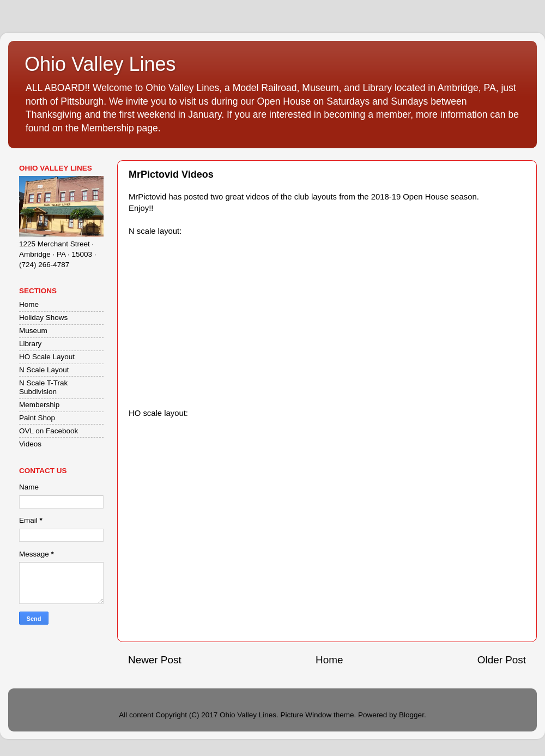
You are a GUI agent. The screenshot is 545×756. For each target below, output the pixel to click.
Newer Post (155, 660)
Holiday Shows (43, 317)
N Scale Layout (44, 370)
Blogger (411, 715)
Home (329, 660)
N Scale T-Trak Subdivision (43, 387)
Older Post (502, 660)
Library (30, 344)
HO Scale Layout (47, 357)
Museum (33, 331)
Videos (30, 444)
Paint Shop (37, 418)
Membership (39, 405)
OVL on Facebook (49, 431)
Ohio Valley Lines (100, 64)
